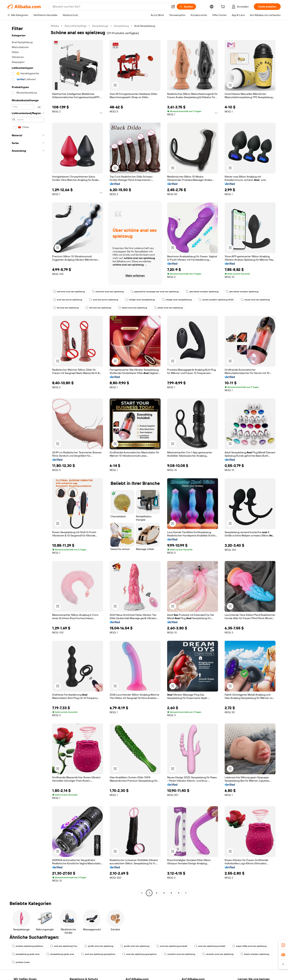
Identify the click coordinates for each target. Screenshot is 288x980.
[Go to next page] (186, 893)
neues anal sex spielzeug (255, 300)
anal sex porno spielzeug (68, 300)
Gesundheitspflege (75, 26)
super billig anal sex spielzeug (249, 946)
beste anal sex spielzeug (133, 308)
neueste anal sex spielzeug (179, 954)
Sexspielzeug (121, 26)
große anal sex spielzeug (99, 946)
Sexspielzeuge (100, 26)
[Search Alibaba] (110, 7)
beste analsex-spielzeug (255, 954)
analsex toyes (21, 962)
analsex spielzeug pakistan (28, 946)
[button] (173, 7)
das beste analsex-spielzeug (202, 292)
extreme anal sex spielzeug (69, 292)
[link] (283, 945)
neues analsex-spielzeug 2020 (216, 300)
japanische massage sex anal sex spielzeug (155, 292)
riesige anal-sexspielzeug (140, 300)
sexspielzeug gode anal (26, 954)
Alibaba (55, 26)
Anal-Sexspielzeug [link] (145, 26)
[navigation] (28, 460)
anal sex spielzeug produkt (172, 946)
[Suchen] (186, 7)
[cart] (224, 7)
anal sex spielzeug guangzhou (98, 954)
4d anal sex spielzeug (66, 308)
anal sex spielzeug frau (64, 946)
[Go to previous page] (142, 893)
